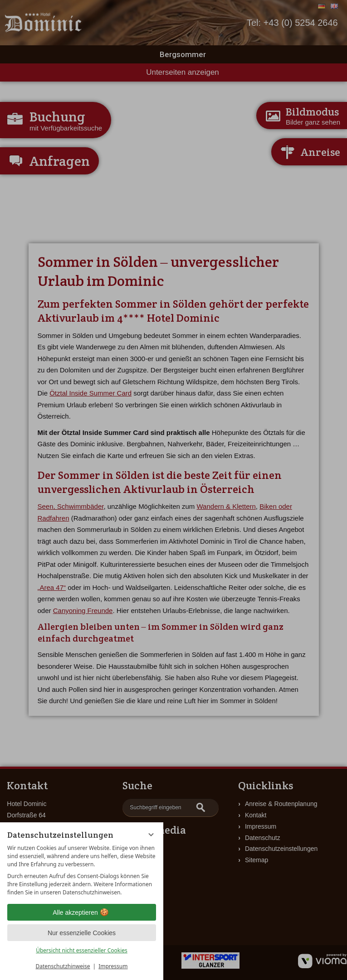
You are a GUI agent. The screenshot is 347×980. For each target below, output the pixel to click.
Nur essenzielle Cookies (82, 933)
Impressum (113, 966)
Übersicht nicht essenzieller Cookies (82, 950)
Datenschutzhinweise (63, 966)
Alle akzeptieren (82, 912)
